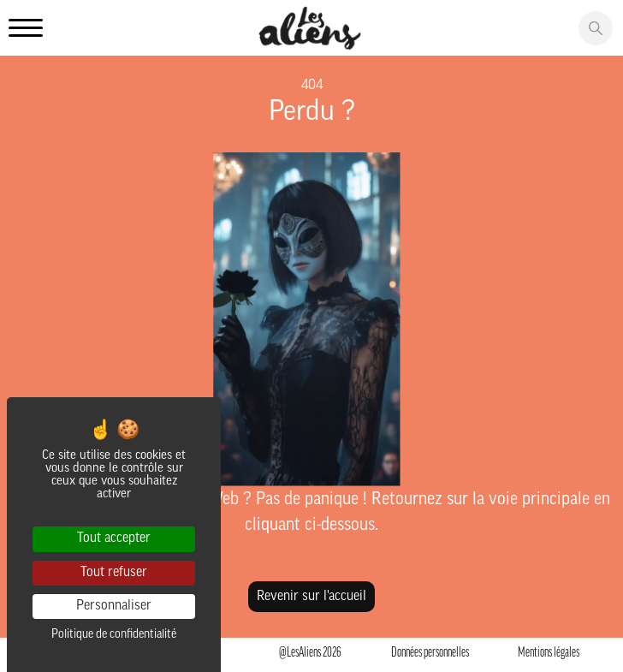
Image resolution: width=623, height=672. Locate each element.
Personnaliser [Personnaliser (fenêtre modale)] (114, 606)
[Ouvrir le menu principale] (26, 30)
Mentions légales (549, 653)
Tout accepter (114, 538)
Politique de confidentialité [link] (114, 635)
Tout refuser (114, 573)
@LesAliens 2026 (310, 653)
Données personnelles (430, 653)
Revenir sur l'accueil (311, 597)
